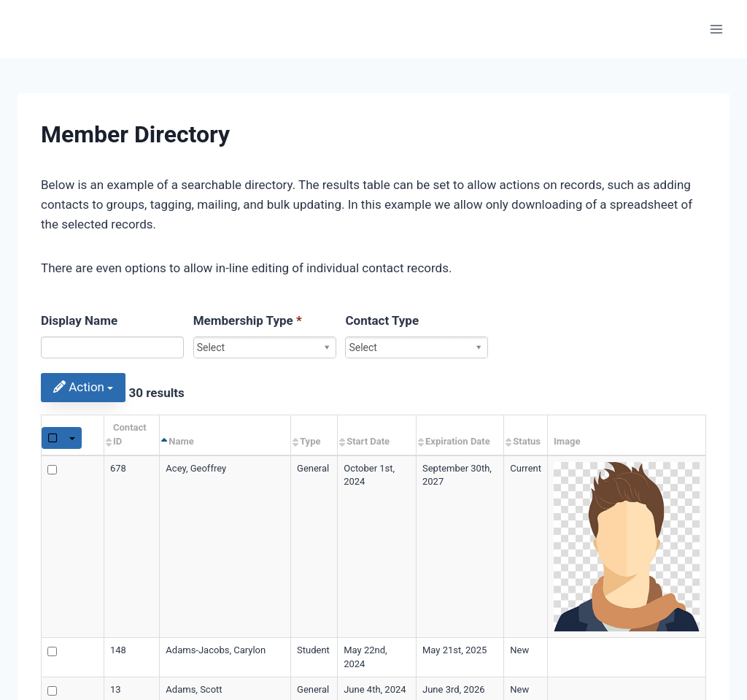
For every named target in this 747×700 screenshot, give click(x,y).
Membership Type (248, 320)
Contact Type (382, 320)
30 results (156, 393)
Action (83, 387)
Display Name (79, 320)
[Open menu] (716, 29)
